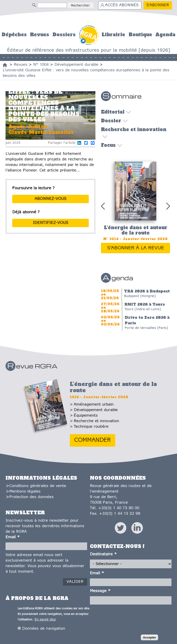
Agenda (165, 35)
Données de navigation (44, 629)
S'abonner (158, 5)
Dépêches (14, 35)
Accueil (89, 35)
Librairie (113, 35)
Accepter (149, 638)
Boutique (140, 35)
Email (13, 537)
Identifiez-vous (50, 223)
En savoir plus (45, 620)
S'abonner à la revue (136, 248)
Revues (40, 35)
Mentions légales (25, 492)
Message (100, 591)
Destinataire (103, 554)
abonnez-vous (50, 199)
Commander (93, 440)
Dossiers (64, 35)
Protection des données (31, 497)
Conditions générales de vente (38, 486)
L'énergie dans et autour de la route (136, 230)
